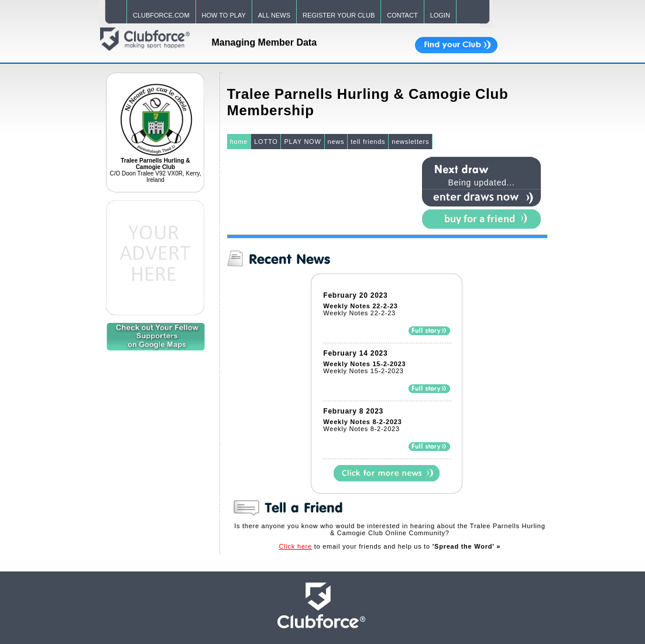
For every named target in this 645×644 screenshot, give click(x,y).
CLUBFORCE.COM (161, 15)
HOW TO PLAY (224, 15)
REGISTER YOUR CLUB (339, 15)
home (239, 142)
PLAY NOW (302, 142)
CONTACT (402, 15)
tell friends (368, 142)
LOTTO (266, 142)
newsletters (410, 142)
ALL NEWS (274, 15)
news (336, 142)
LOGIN (440, 15)
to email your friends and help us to (390, 546)
